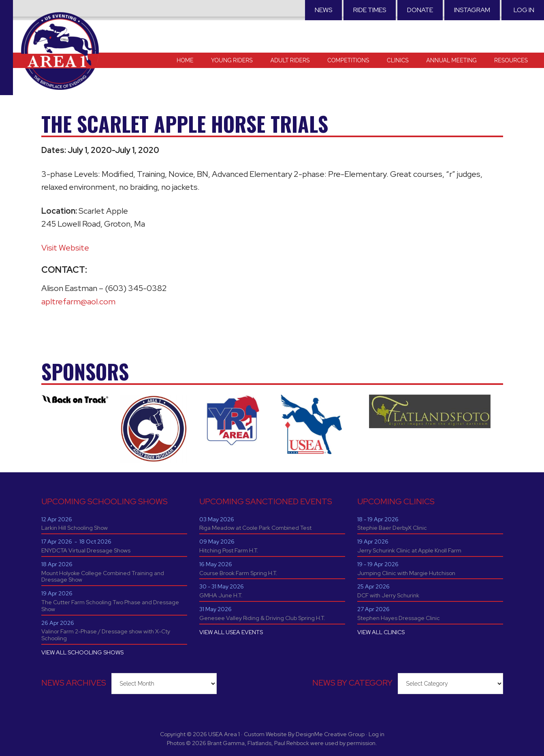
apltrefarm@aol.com (78, 302)
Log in (524, 10)
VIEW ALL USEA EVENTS (231, 632)
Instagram (472, 10)
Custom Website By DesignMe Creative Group (304, 734)
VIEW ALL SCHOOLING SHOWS (82, 652)
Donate (420, 10)
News (323, 10)
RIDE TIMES (370, 10)
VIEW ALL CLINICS (381, 632)
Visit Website (65, 248)
